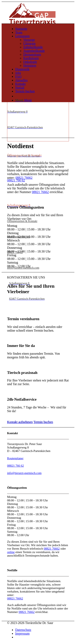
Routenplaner (15, 458)
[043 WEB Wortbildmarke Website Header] (32, 14)
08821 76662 (24, 178)
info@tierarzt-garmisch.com (24, 473)
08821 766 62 (16, 466)
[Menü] (23, 100)
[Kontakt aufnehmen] (20, 422)
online (11, 552)
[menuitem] (42, 29)
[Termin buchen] (43, 422)
